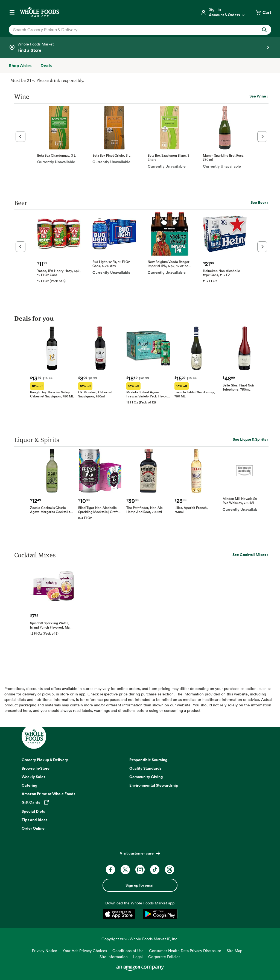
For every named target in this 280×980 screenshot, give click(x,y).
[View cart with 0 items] (263, 12)
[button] (21, 137)
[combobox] (127, 30)
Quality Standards (145, 768)
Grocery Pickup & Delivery (45, 760)
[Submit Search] (264, 30)
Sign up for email (140, 885)
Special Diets (33, 811)
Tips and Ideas (34, 820)
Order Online (33, 828)
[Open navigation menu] (12, 12)
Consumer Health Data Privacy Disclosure (185, 951)
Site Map (234, 951)
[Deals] (46, 65)
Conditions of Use (128, 951)
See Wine (258, 96)
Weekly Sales (33, 777)
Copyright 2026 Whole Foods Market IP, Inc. (140, 939)
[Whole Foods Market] (39, 12)
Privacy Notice (45, 951)
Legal (138, 957)
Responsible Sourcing (148, 760)
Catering (29, 785)
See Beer (258, 202)
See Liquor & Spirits (249, 439)
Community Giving (146, 777)
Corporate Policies (164, 957)
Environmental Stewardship (154, 785)
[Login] (223, 12)
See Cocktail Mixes (249, 555)
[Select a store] (140, 47)
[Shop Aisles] (20, 65)
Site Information (114, 957)
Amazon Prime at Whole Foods (48, 794)
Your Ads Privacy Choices (85, 951)
